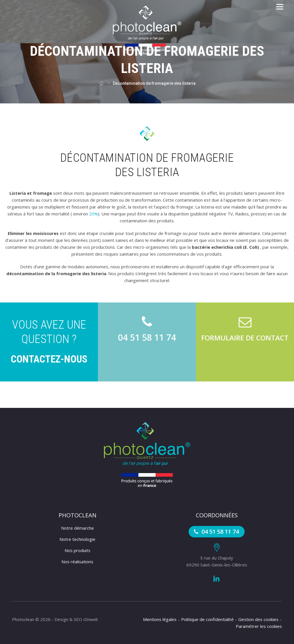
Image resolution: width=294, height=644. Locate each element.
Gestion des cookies (258, 619)
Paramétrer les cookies (259, 626)
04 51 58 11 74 (215, 532)
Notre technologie (77, 539)
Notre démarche (78, 528)
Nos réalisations (77, 562)
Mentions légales (160, 619)
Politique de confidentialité (207, 619)
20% (93, 214)
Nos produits (78, 550)
